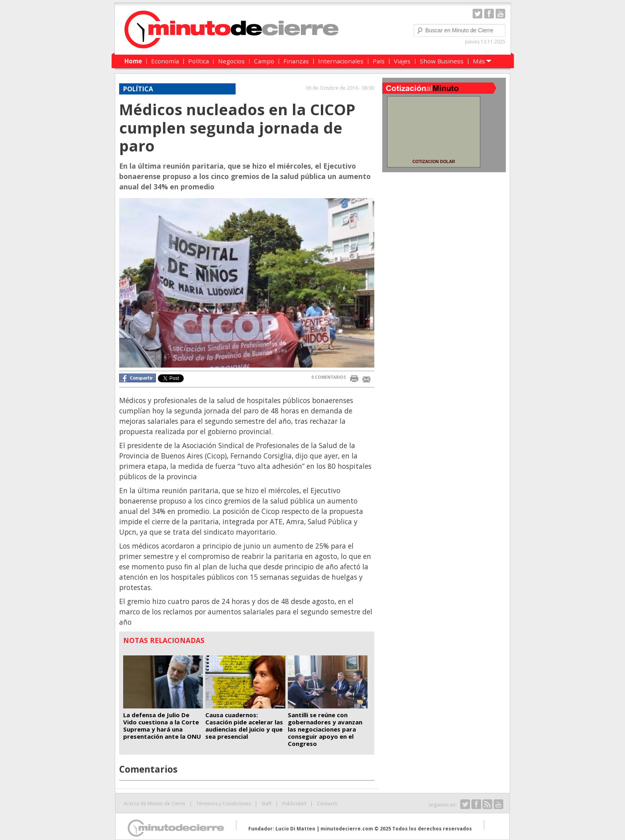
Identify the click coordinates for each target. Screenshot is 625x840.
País (379, 61)
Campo (264, 61)
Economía (165, 61)
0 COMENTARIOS (329, 377)
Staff (266, 804)
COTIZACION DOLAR (433, 161)
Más (479, 61)
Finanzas (296, 61)
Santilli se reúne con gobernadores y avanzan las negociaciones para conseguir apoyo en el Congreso (325, 729)
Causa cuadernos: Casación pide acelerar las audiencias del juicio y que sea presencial (244, 726)
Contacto (327, 804)
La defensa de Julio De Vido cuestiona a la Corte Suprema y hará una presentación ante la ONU (162, 726)
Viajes (402, 61)
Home (133, 61)
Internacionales (341, 61)
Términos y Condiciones (223, 804)
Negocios (231, 61)
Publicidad (294, 804)
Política (199, 61)
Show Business (442, 61)
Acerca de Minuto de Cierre (154, 804)
